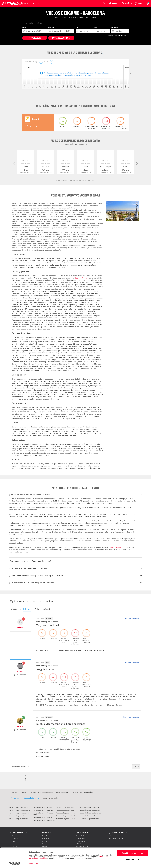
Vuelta (95, 27)
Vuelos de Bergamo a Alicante (19, 819)
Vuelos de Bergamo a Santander (91, 813)
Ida (77, 27)
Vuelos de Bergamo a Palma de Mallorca (43, 814)
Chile (13, 836)
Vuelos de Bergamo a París (65, 807)
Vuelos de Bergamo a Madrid (18, 807)
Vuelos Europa (34, 792)
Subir (136, 767)
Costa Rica (15, 846)
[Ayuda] (138, 3)
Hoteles (45, 846)
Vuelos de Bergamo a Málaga (42, 807)
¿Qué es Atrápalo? (81, 836)
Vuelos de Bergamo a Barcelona (19, 810)
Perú (13, 841)
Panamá (14, 844)
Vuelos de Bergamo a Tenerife (42, 817)
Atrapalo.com (14, 792)
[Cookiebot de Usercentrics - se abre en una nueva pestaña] (14, 864)
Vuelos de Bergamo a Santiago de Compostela (44, 821)
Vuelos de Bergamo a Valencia (19, 813)
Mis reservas (113, 836)
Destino (51, 27)
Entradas (45, 836)
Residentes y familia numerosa (117, 36)
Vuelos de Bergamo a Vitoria (89, 819)
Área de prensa (80, 841)
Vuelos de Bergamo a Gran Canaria (68, 816)
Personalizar (132, 859)
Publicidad (79, 844)
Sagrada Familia (81, 278)
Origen (25, 27)
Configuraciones (36, 864)
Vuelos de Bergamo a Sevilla (18, 816)
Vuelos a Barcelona (62, 792)
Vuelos (24, 792)
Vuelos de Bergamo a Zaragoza (43, 810)
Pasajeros (114, 27)
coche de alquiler (115, 547)
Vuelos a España (48, 792)
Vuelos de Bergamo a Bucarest (90, 810)
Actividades (46, 839)
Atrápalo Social (80, 839)
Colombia (15, 839)
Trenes (44, 844)
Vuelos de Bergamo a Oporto (66, 813)
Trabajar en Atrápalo (82, 846)
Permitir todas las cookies (132, 853)
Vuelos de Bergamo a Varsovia (66, 819)
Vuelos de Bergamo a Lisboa (89, 807)
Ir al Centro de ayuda (116, 839)
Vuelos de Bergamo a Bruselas (90, 816)
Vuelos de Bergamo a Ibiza (65, 810)
